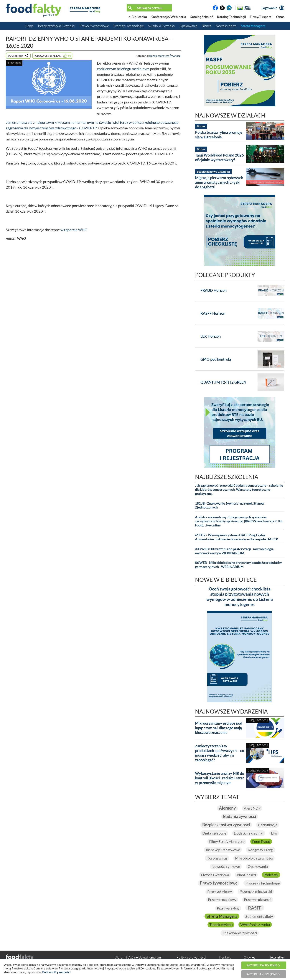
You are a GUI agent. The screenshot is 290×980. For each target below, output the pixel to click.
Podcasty (271, 875)
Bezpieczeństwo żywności (226, 825)
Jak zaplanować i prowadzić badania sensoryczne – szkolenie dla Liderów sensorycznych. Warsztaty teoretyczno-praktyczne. (239, 490)
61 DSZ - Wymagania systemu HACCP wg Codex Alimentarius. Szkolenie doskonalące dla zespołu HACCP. (237, 537)
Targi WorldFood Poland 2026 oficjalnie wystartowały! (219, 157)
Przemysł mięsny (220, 892)
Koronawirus (217, 858)
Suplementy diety (259, 917)
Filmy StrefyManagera (227, 842)
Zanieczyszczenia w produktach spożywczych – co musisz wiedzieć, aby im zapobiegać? (220, 753)
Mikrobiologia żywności (254, 858)
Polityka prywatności (191, 958)
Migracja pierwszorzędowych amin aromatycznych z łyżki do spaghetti (219, 182)
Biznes (206, 26)
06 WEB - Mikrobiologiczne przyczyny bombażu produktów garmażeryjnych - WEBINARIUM (238, 565)
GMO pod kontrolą (216, 359)
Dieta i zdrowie (214, 833)
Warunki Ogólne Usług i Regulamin (139, 958)
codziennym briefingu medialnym (123, 69)
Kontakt (225, 958)
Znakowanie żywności (240, 934)
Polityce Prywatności (56, 972)
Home (29, 26)
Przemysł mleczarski (256, 892)
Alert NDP (252, 808)
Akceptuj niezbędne (262, 974)
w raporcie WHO (74, 230)
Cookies (249, 958)
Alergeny (227, 808)
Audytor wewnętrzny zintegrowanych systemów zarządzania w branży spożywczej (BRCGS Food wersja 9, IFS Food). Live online (239, 521)
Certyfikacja (268, 825)
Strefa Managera (253, 26)
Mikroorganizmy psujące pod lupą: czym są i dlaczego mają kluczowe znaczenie (219, 728)
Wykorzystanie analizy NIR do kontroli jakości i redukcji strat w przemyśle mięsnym (220, 778)
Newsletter (276, 958)
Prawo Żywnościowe (94, 26)
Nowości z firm (226, 26)
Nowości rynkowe (226, 867)
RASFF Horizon (213, 313)
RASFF (255, 908)
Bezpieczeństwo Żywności (57, 26)
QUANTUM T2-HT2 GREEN (223, 382)
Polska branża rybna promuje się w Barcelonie (219, 135)
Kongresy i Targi (261, 850)
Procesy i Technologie (128, 26)
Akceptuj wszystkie (262, 965)
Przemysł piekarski (258, 900)
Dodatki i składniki (249, 833)
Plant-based (246, 875)
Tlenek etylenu (221, 925)
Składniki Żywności (162, 26)
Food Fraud (261, 842)
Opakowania (188, 26)
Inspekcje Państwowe (223, 850)
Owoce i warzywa (215, 875)
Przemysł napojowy (222, 900)
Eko (274, 833)
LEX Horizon (211, 336)
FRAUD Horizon (214, 290)
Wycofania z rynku (255, 925)
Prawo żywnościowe (219, 883)
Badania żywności (240, 817)
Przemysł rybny (228, 909)
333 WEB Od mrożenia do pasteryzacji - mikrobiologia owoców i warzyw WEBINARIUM (234, 551)
